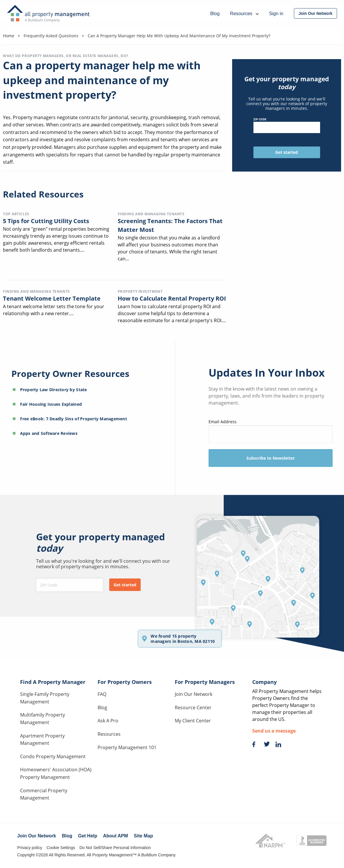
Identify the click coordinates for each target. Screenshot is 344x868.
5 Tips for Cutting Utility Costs (46, 221)
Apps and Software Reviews (49, 433)
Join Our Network (194, 694)
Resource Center (193, 708)
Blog (102, 708)
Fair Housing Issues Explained (51, 404)
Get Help (88, 836)
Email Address (271, 431)
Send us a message (274, 731)
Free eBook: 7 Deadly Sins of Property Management (74, 419)
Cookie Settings (61, 848)
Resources (109, 734)
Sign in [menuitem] (276, 14)
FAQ (102, 694)
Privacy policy (30, 848)
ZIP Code (287, 125)
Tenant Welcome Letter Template (52, 298)
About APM (116, 836)
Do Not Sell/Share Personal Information (115, 848)
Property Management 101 (127, 747)
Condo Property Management (53, 756)
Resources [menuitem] (244, 14)
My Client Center (193, 721)
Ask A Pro (108, 721)
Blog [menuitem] (215, 14)
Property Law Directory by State (54, 390)
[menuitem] (316, 13)
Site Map (143, 836)
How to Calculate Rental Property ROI (172, 298)
